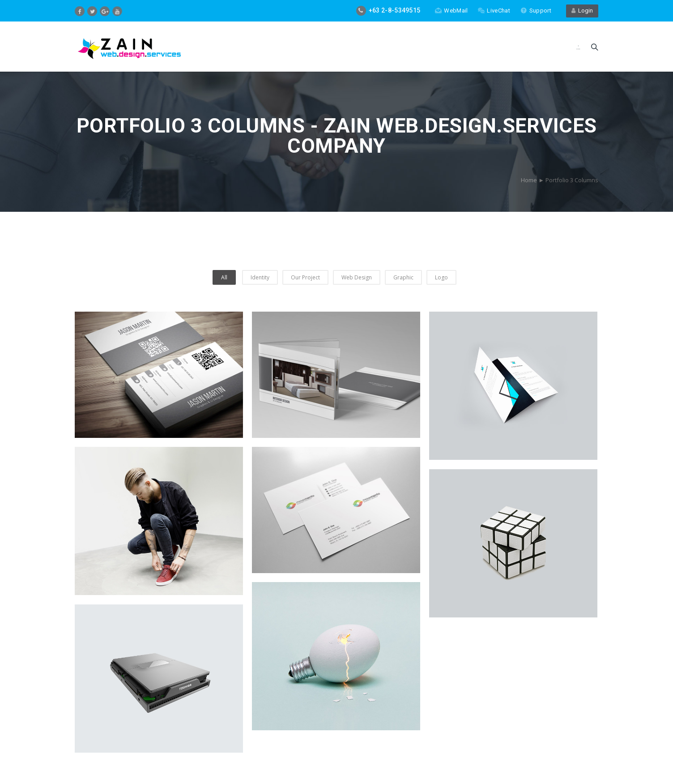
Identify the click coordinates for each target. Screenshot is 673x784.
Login (582, 11)
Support (536, 11)
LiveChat (494, 11)
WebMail (451, 11)
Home (529, 180)
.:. (578, 47)
